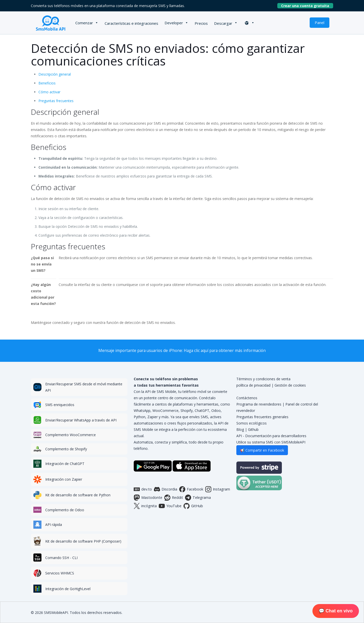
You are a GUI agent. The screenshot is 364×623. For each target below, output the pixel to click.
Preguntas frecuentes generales (262, 417)
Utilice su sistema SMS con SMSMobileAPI (271, 442)
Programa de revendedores (259, 404)
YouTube (170, 506)
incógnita (145, 506)
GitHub (193, 506)
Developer (174, 23)
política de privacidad (253, 385)
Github (253, 429)
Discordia (166, 489)
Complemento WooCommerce (71, 435)
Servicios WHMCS (60, 573)
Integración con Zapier (64, 479)
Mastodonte (148, 498)
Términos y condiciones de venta (263, 379)
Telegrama (198, 498)
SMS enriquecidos (60, 405)
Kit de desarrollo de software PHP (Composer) (83, 541)
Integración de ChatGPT (65, 464)
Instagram (218, 489)
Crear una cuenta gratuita (307, 6)
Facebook (191, 489)
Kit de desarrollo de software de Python (78, 495)
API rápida (54, 525)
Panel (320, 23)
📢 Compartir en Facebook (262, 450)
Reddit (174, 498)
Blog (240, 429)
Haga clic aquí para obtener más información (225, 351)
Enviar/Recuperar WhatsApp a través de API (81, 420)
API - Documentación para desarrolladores (271, 436)
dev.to (143, 489)
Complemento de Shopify (66, 449)
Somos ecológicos (252, 423)
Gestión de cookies (290, 385)
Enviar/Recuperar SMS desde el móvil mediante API (84, 387)
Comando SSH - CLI (61, 558)
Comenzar (84, 23)
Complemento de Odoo (65, 510)
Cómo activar (49, 92)
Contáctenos (247, 398)
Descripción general (55, 74)
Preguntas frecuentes (56, 101)
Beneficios (47, 83)
